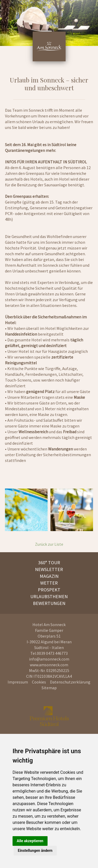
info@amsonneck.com (49, 659)
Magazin (49, 576)
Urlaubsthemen (49, 596)
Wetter (49, 583)
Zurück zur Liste (49, 544)
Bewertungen (49, 603)
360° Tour (49, 563)
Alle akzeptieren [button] (30, 841)
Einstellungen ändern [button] (35, 851)
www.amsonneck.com (49, 665)
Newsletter (49, 569)
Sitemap (49, 688)
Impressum (18, 682)
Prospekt (49, 590)
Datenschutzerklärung (70, 682)
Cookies (39, 682)
